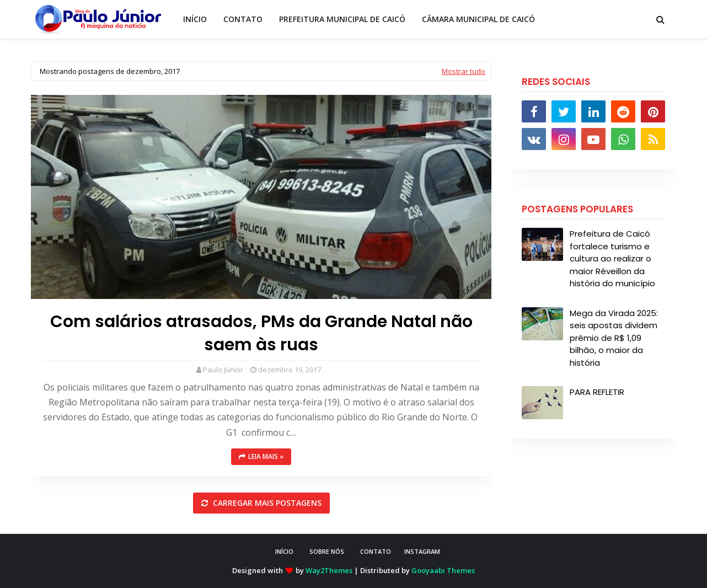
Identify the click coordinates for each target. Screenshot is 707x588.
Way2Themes (329, 570)
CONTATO (376, 551)
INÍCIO (284, 551)
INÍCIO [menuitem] (195, 19)
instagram (422, 551)
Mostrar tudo (464, 71)
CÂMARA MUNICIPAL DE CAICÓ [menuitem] (478, 19)
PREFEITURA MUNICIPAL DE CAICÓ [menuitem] (342, 19)
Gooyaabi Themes (443, 570)
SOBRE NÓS (327, 551)
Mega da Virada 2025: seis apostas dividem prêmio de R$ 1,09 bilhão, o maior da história (614, 338)
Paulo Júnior (223, 370)
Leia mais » (266, 456)
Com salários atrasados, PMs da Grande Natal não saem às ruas (261, 333)
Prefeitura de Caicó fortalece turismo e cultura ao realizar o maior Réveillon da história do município (612, 258)
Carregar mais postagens (266, 503)
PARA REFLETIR (597, 392)
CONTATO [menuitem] (243, 19)
